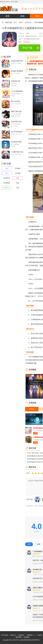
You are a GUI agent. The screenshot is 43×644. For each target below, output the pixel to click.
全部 (29, 544)
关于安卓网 (4, 635)
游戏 (22, 16)
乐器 (18, 188)
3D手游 (26, 42)
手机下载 (27, 48)
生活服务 (18, 168)
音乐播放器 (7, 183)
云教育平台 (7, 188)
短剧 (7, 168)
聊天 (7, 173)
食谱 (18, 178)
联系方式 (13, 635)
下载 (35, 433)
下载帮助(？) (30, 635)
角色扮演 (28, 22)
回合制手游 (7, 178)
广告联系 (39, 635)
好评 (39, 544)
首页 (7, 16)
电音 (18, 183)
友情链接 (27, 637)
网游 (21, 22)
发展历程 (21, 635)
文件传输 (18, 173)
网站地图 (19, 637)
